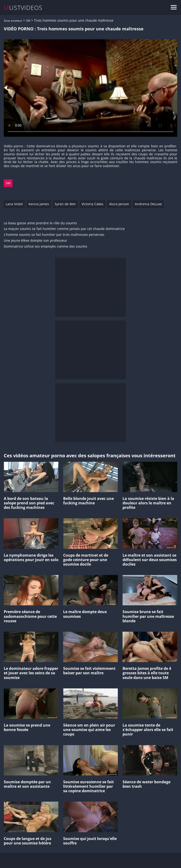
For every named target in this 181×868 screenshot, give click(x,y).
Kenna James (39, 204)
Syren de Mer (65, 204)
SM (28, 21)
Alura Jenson (119, 204)
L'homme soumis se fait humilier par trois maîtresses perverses (54, 235)
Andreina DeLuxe (148, 204)
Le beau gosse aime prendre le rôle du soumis (40, 223)
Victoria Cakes (93, 204)
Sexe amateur (13, 21)
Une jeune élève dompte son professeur (35, 241)
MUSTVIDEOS (23, 8)
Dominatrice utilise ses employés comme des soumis (45, 247)
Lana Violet (14, 204)
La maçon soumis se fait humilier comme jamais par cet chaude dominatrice (64, 229)
